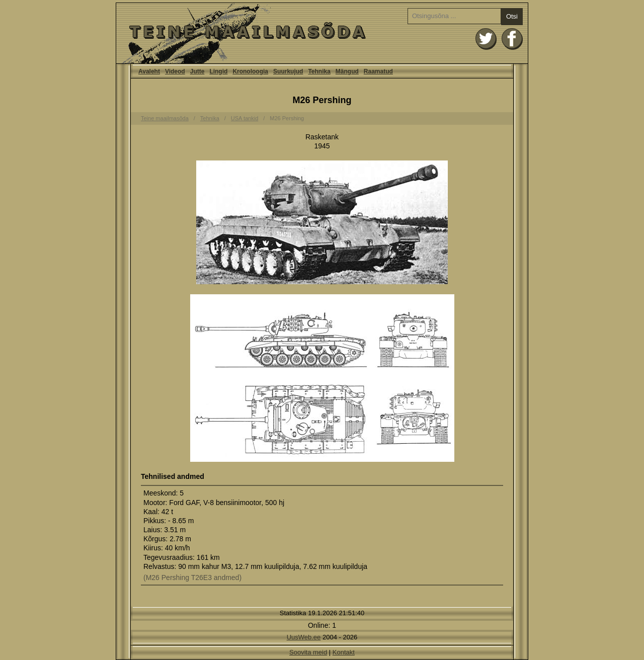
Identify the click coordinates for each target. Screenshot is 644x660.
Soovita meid (308, 652)
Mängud (347, 71)
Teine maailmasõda (165, 118)
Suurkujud (288, 71)
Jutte (197, 71)
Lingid (218, 71)
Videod (175, 71)
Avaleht (322, 33)
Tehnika (319, 71)
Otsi (512, 16)
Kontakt (344, 652)
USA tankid (245, 118)
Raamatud (378, 71)
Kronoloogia (250, 71)
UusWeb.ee (304, 637)
